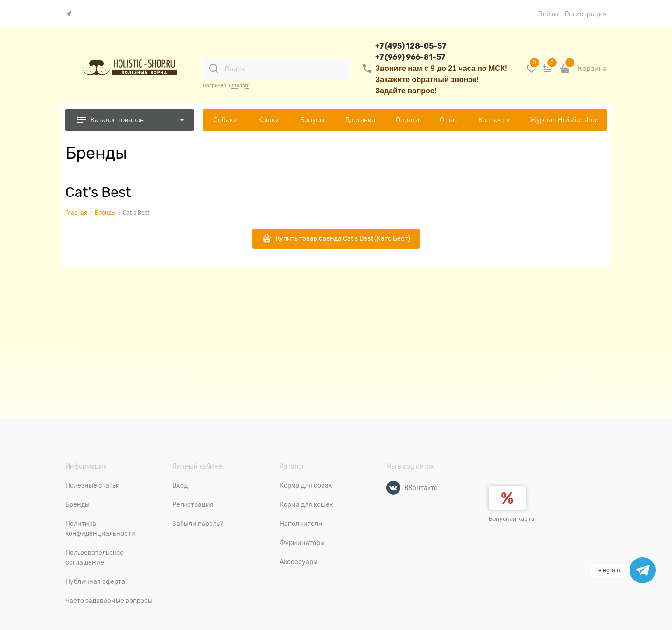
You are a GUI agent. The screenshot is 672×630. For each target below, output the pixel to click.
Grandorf (239, 86)
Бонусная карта (511, 519)
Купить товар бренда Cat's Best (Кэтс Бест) (343, 238)
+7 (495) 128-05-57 (411, 46)
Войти (548, 14)
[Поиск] (214, 69)
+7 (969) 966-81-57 (410, 57)
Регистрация (586, 14)
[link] (71, 14)
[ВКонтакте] (393, 488)
